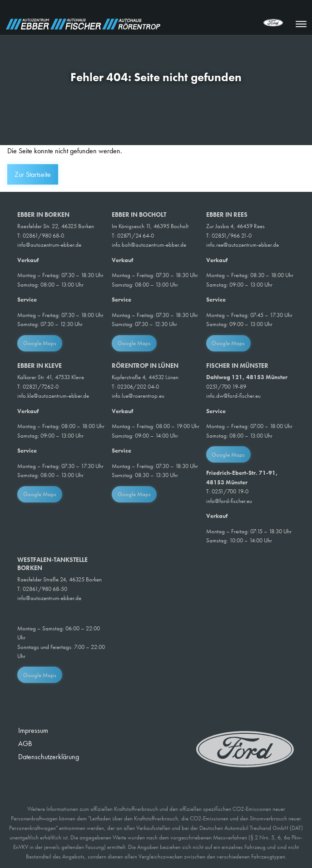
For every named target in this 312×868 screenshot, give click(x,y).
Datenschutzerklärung (49, 757)
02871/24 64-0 (136, 236)
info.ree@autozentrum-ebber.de (243, 245)
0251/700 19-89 (226, 387)
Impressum (33, 730)
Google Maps (40, 343)
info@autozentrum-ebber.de (49, 245)
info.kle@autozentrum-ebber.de (53, 396)
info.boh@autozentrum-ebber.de (149, 245)
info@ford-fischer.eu (229, 501)
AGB (25, 744)
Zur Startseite (33, 174)
